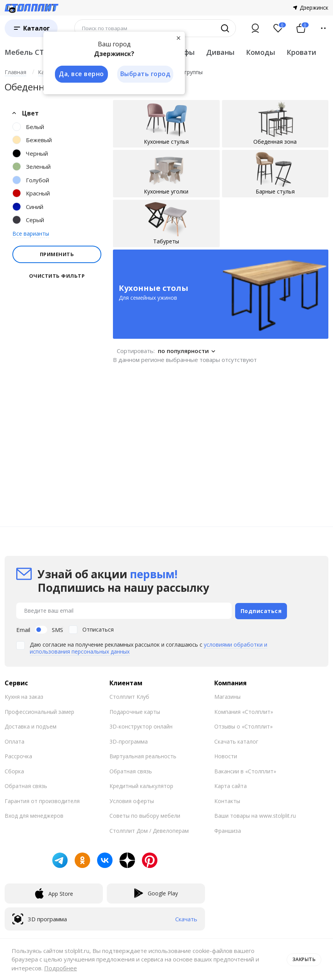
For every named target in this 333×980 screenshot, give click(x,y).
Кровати (301, 52)
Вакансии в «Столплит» (245, 770)
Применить (57, 254)
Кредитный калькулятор (141, 785)
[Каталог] (31, 28)
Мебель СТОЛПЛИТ (40, 52)
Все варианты (31, 234)
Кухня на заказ (24, 696)
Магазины (227, 696)
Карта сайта (231, 785)
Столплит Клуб (129, 696)
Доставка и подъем (31, 725)
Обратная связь (26, 785)
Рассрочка (18, 755)
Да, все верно (81, 74)
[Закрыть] (179, 38)
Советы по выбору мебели (145, 814)
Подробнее (61, 968)
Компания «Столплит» (244, 711)
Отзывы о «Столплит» (243, 725)
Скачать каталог (236, 740)
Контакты (227, 800)
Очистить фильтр (57, 276)
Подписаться (261, 610)
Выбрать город (145, 74)
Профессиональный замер (39, 711)
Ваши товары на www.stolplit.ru (255, 814)
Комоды (260, 52)
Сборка (14, 770)
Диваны (220, 52)
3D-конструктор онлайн (141, 725)
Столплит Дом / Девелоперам (149, 830)
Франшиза (228, 830)
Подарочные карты (135, 711)
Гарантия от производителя (42, 800)
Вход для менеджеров (34, 814)
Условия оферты (132, 800)
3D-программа (129, 740)
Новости (226, 755)
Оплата (15, 740)
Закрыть (303, 959)
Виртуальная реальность (143, 755)
